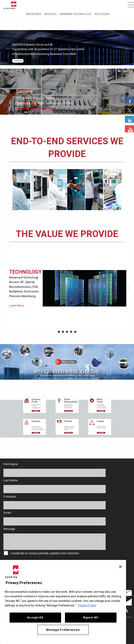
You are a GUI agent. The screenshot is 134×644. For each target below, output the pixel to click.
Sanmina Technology (76, 14)
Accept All (35, 618)
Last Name (11, 480)
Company (10, 496)
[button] (5, 288)
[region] (67, 362)
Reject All (91, 618)
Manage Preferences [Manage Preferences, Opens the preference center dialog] (63, 630)
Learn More (18, 61)
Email (8, 513)
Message (10, 529)
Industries (33, 14)
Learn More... (17, 305)
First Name (11, 464)
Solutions (102, 14)
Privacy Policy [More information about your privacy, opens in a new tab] (87, 605)
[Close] (120, 567)
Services (50, 14)
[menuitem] (33, 14)
